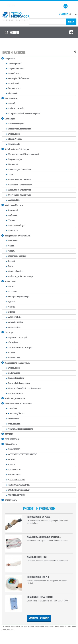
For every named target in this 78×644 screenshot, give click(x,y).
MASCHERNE (13, 449)
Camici (10, 246)
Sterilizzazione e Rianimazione (17, 403)
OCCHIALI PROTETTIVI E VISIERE (22, 454)
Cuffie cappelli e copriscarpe (20, 276)
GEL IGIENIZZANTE (16, 480)
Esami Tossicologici (16, 226)
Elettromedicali (10, 98)
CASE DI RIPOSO (10, 439)
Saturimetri (12, 83)
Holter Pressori (14, 139)
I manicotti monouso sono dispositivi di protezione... (48, 561)
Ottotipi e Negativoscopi (18, 297)
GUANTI (11, 459)
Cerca (71, 22)
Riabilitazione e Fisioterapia (15, 149)
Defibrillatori (13, 134)
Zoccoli (10, 261)
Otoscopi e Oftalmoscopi (18, 78)
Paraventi (12, 292)
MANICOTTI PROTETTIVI (37, 557)
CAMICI (10, 465)
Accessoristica (13, 327)
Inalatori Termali (15, 109)
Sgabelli (11, 302)
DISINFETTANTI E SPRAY (18, 490)
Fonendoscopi (13, 74)
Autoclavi (12, 409)
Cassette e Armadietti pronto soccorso (24, 388)
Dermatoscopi (13, 88)
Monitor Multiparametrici (19, 129)
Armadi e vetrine (15, 322)
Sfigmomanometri (15, 69)
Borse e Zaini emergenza (18, 383)
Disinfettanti (13, 419)
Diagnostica (8, 58)
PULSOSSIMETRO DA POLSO (39, 517)
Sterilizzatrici (13, 424)
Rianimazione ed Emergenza (16, 363)
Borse (10, 266)
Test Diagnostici (14, 64)
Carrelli (11, 307)
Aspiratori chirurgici (16, 337)
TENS (10, 175)
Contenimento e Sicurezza (19, 180)
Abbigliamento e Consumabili (16, 236)
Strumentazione (14, 393)
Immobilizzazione (15, 378)
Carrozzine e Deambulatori (19, 185)
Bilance (11, 312)
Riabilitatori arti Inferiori (19, 190)
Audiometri (12, 215)
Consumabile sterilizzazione (20, 429)
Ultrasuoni (12, 164)
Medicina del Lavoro (12, 205)
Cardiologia (8, 119)
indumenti (12, 241)
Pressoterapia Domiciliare (19, 170)
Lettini (10, 287)
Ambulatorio (9, 281)
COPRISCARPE (13, 475)
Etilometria (12, 231)
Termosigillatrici (16, 414)
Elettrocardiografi (15, 124)
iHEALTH (7, 434)
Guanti (10, 251)
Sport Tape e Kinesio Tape (18, 195)
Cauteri (11, 353)
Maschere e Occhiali (16, 256)
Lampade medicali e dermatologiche (23, 114)
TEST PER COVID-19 (16, 495)
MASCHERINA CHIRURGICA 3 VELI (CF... (44, 537)
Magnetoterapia (14, 159)
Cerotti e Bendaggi (15, 271)
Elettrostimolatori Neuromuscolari (23, 154)
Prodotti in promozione (13, 398)
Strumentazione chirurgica (19, 348)
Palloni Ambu (13, 373)
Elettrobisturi (13, 343)
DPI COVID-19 (9, 444)
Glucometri (12, 93)
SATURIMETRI (13, 470)
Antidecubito (13, 200)
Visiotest (11, 220)
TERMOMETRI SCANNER (18, 485)
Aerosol (11, 103)
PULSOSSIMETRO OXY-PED (38, 577)
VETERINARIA (9, 500)
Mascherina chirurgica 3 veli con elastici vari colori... (48, 541)
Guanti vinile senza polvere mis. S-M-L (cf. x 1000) (48, 601)
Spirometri (12, 210)
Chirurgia (7, 332)
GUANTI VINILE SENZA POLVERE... (41, 597)
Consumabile (13, 144)
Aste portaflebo (14, 317)
